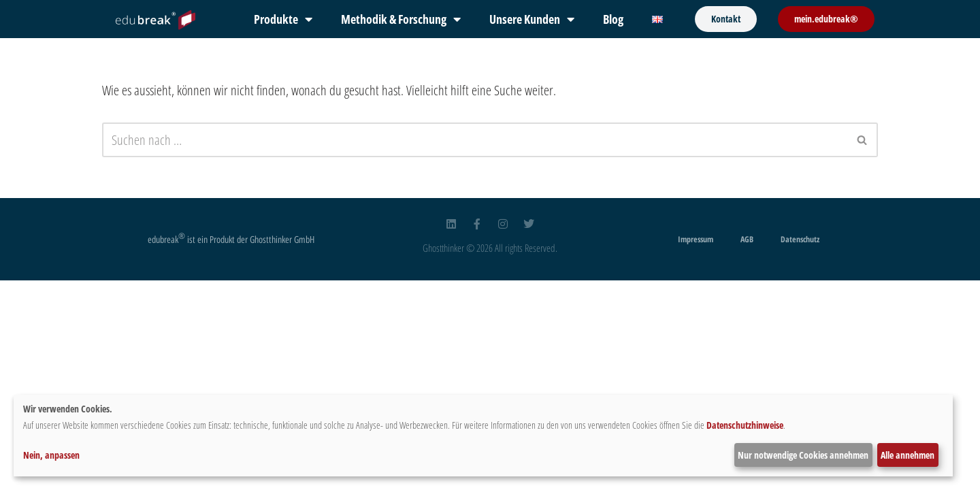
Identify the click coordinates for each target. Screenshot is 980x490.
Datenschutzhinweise (745, 425)
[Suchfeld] (475, 140)
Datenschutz (800, 239)
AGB (747, 239)
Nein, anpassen (51, 455)
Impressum (696, 239)
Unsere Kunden (532, 19)
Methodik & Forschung (401, 19)
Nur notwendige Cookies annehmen (803, 455)
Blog (613, 19)
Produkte (283, 19)
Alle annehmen (908, 455)
